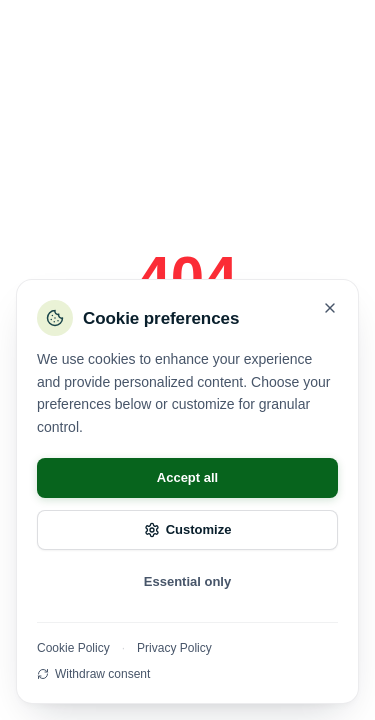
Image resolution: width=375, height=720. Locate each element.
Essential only (187, 581)
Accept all (187, 477)
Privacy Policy (174, 648)
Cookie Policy (73, 648)
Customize (188, 530)
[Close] (330, 308)
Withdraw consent (93, 674)
